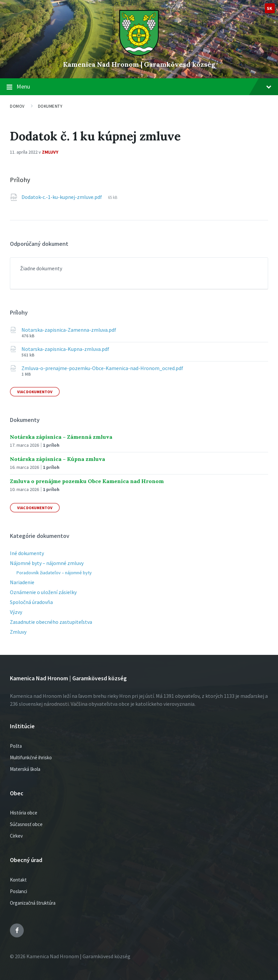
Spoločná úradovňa (31, 602)
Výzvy (16, 612)
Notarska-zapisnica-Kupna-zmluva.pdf (65, 349)
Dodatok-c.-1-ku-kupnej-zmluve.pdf (62, 197)
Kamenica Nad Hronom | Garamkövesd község (139, 64)
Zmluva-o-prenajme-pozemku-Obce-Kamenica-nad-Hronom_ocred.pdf (102, 368)
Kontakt (18, 880)
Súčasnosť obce (26, 824)
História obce (24, 813)
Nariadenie (22, 582)
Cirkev (16, 836)
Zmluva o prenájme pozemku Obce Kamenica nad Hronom (87, 481)
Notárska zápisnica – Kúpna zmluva (57, 459)
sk (270, 8)
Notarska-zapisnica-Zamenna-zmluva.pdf (69, 330)
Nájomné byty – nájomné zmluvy (47, 563)
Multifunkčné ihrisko (31, 757)
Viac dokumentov (35, 392)
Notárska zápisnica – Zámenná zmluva (61, 437)
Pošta (16, 746)
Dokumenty (50, 106)
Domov (17, 106)
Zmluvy (50, 152)
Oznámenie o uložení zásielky (43, 592)
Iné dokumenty (27, 553)
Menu (144, 86)
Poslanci (18, 891)
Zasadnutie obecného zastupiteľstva (51, 622)
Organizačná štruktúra (33, 903)
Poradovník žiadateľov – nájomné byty (54, 573)
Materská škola (25, 769)
